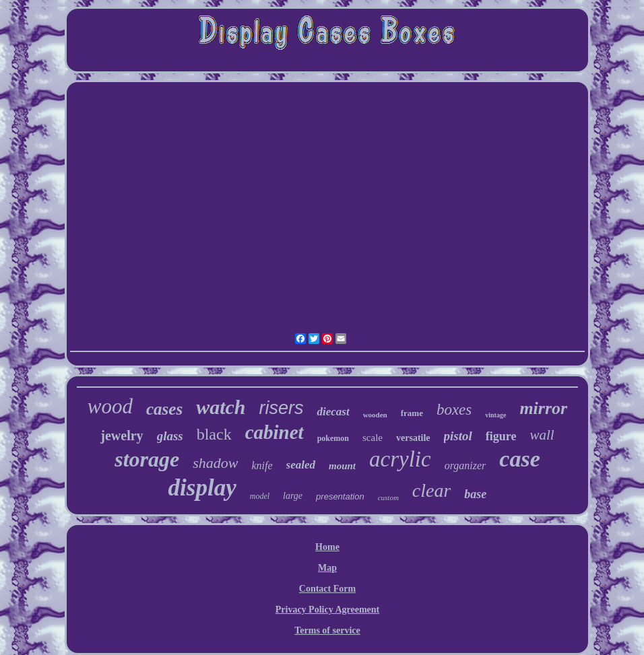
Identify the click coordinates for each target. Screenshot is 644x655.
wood (110, 406)
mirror (543, 408)
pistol (458, 436)
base (475, 494)
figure (501, 436)
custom (388, 497)
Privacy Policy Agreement (327, 610)
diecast (333, 412)
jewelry (122, 436)
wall (542, 435)
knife (262, 466)
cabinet (275, 432)
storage (147, 459)
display (202, 488)
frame (412, 413)
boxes (454, 410)
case (519, 459)
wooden (375, 415)
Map (327, 568)
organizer (465, 466)
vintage (495, 415)
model (260, 496)
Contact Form (327, 589)
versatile (413, 438)
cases (164, 409)
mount (342, 466)
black (214, 434)
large (293, 496)
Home (327, 547)
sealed (301, 465)
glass (170, 436)
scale (373, 438)
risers (281, 408)
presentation (340, 496)
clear (432, 490)
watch (221, 407)
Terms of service (327, 630)
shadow (215, 463)
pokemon (333, 438)
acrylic (400, 459)
